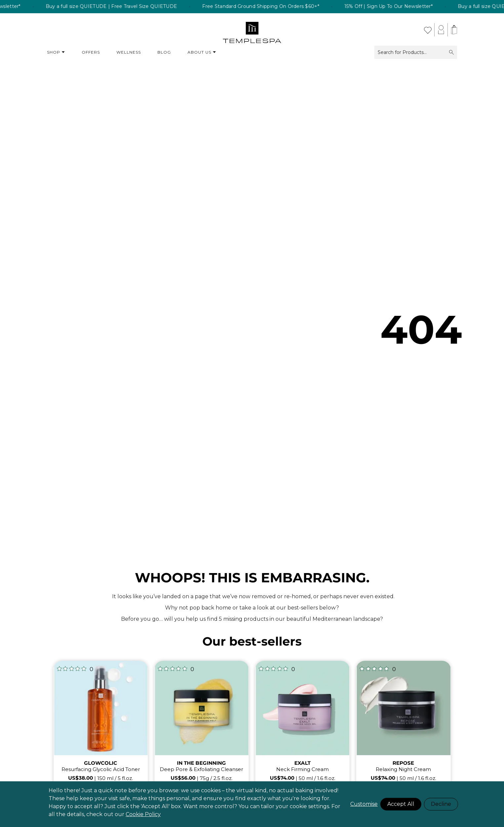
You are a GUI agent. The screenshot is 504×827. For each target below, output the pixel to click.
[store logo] (252, 30)
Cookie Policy (143, 814)
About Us (202, 52)
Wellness (129, 52)
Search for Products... (416, 52)
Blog (164, 52)
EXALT (302, 763)
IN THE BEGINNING (201, 763)
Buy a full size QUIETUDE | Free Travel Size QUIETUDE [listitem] (124, 7)
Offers (91, 52)
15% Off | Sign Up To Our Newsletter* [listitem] (402, 7)
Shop (56, 52)
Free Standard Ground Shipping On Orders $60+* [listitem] (274, 7)
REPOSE (403, 763)
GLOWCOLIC (101, 763)
